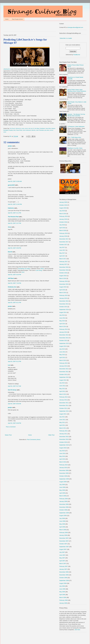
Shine (42, 269)
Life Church (12, 128)
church (26, 128)
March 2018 (63, 230)
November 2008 (64, 507)
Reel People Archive (17, 19)
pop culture (47, 130)
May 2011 (62, 422)
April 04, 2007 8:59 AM (14, 404)
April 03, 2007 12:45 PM (15, 204)
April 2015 (62, 290)
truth (29, 128)
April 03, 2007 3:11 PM (14, 213)
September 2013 (64, 343)
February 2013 (64, 363)
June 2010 (62, 453)
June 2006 (62, 589)
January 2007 (63, 569)
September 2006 (64, 580)
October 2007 (63, 544)
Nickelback (42, 128)
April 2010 (62, 459)
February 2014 (64, 329)
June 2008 (62, 521)
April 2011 (62, 425)
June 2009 (62, 487)
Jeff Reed (11, 278)
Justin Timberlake (40, 130)
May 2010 (62, 456)
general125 (11, 185)
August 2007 (63, 549)
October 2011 (63, 408)
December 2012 (64, 369)
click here (77, 630)
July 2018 (62, 225)
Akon (15, 130)
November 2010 (64, 439)
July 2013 (62, 349)
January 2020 (63, 202)
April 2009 (62, 493)
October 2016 (63, 273)
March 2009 (63, 496)
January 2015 (63, 298)
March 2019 (63, 214)
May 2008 (62, 524)
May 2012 (62, 389)
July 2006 (62, 586)
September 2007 (64, 547)
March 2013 (63, 360)
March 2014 (63, 326)
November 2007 (64, 541)
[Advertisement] (27, 27)
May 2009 (62, 490)
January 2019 (63, 219)
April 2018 (62, 228)
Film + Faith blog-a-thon (74, 137)
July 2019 (62, 211)
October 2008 (63, 510)
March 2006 (63, 597)
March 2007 (63, 563)
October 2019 (63, 205)
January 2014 (63, 332)
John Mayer (37, 128)
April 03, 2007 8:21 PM (14, 303)
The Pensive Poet (13, 217)
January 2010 (63, 468)
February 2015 (64, 295)
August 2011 (63, 414)
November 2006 (64, 575)
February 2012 (64, 397)
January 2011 (63, 434)
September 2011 (64, 411)
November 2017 (64, 242)
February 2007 (64, 566)
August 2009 (63, 482)
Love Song (39, 270)
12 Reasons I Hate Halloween (76, 126)
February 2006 (64, 600)
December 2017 (64, 239)
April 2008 (62, 527)
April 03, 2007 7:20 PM (14, 283)
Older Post (51, 435)
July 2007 (62, 552)
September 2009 (64, 479)
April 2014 (62, 324)
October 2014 (63, 307)
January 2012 (63, 400)
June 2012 (62, 386)
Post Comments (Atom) (34, 440)
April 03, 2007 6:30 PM (14, 275)
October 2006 (63, 578)
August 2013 (63, 346)
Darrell (10, 252)
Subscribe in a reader (66, 38)
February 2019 (64, 216)
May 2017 (62, 253)
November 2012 (64, 372)
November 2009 (64, 473)
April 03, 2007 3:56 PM (14, 248)
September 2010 (64, 445)
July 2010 (62, 451)
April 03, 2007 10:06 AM (15, 181)
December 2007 (64, 538)
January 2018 (63, 236)
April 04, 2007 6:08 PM (14, 423)
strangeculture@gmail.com (75, 27)
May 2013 (62, 355)
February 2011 (64, 431)
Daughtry (11, 130)
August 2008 (63, 516)
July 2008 (62, 518)
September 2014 (64, 310)
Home (7, 19)
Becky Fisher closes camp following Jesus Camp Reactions (77, 90)
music (23, 128)
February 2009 (64, 499)
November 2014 (64, 304)
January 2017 (63, 264)
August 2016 (63, 276)
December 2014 (64, 301)
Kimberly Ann (12, 287)
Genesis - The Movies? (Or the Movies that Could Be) (76, 115)
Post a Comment (11, 427)
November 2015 (64, 284)
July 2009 (62, 485)
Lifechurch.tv (27, 58)
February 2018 (64, 233)
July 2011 (62, 417)
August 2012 (63, 380)
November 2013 (64, 338)
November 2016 (64, 270)
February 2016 (64, 281)
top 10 (32, 128)
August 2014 (63, 312)
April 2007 (62, 561)
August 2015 (63, 287)
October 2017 (63, 245)
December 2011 (64, 403)
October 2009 (63, 476)
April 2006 (62, 595)
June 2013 (62, 352)
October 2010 (63, 442)
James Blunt (48, 128)
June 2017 (62, 250)
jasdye (10, 146)
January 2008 (63, 535)
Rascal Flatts (19, 130)
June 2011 (62, 420)
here (23, 272)
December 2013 (64, 335)
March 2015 (63, 293)
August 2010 (63, 448)
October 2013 (63, 341)
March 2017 (63, 259)
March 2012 (63, 394)
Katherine (11, 208)
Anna (10, 227)
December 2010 (64, 437)
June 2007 (62, 555)
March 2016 (63, 278)
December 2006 (64, 572)
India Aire (33, 130)
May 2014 (62, 321)
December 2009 (64, 470)
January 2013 (63, 366)
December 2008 (64, 504)
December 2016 (64, 267)
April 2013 (62, 357)
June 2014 (62, 318)
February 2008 (64, 533)
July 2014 (62, 315)
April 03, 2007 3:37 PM (14, 223)
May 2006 (62, 592)
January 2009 (63, 501)
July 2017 (62, 247)
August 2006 (63, 583)
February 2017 (64, 262)
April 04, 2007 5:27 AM (14, 386)
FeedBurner (77, 55)
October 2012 (63, 374)
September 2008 (64, 513)
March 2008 (63, 530)
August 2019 (63, 208)
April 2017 (62, 256)
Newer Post (8, 435)
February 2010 (64, 465)
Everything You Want (24, 269)
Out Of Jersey (12, 390)
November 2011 (64, 405)
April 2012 (62, 391)
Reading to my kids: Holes (75, 148)
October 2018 (63, 222)
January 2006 (63, 603)
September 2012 (64, 377)
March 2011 (63, 428)
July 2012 (62, 383)
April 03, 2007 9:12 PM (14, 361)
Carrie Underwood (27, 130)
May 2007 (62, 558)
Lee (9, 365)
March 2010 (63, 462)
